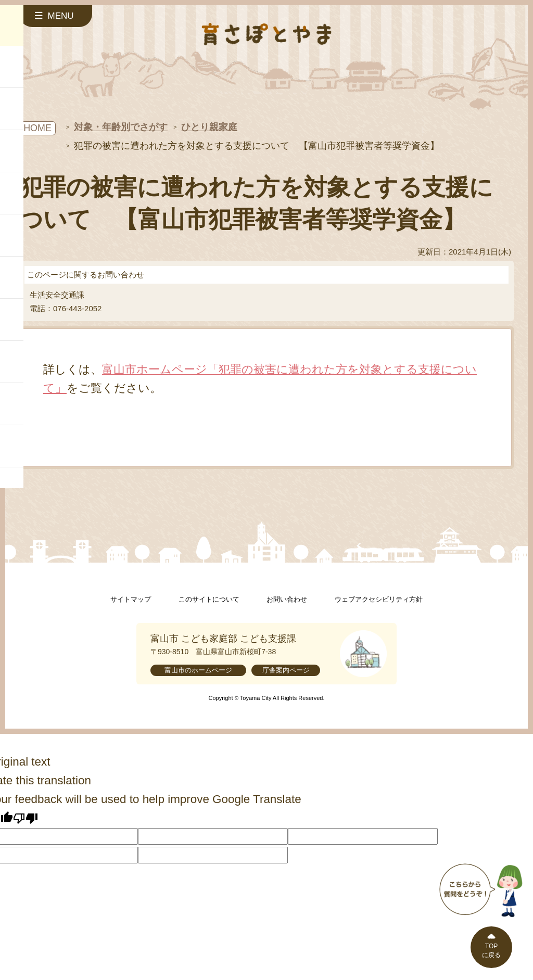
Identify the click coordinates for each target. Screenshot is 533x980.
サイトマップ (131, 599)
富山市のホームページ (198, 670)
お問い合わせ (287, 599)
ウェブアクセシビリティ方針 (379, 599)
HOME (37, 128)
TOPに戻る (491, 951)
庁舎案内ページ (286, 670)
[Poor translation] (26, 818)
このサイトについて (209, 599)
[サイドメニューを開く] (56, 16)
